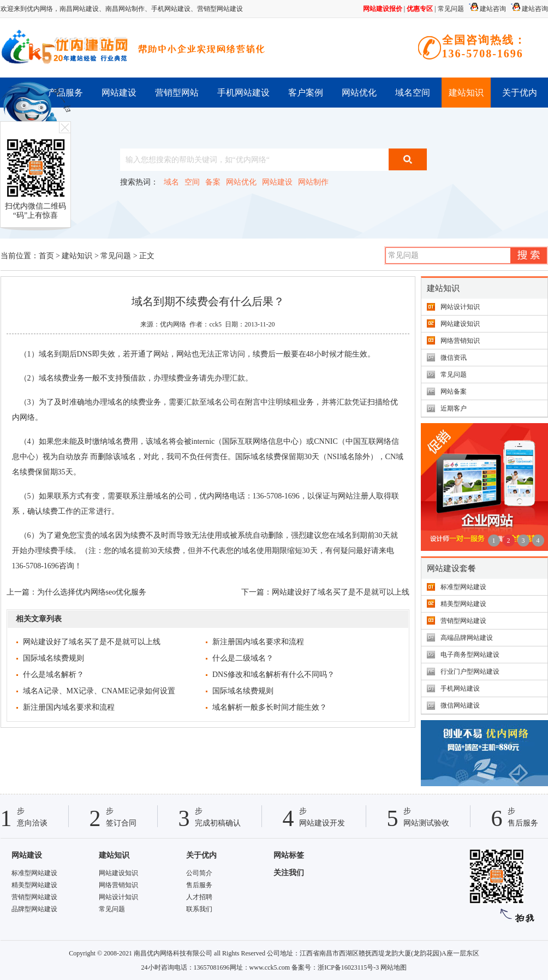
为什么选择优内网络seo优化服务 (92, 592)
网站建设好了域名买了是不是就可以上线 (341, 592)
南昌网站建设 (79, 9)
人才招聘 (199, 897)
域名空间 (413, 93)
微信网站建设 (460, 705)
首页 (46, 256)
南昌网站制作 (125, 9)
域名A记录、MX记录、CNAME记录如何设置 (99, 691)
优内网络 (173, 324)
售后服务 (199, 885)
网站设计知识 (460, 307)
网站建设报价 (383, 9)
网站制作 (313, 182)
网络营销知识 (460, 341)
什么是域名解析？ (53, 675)
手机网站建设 (171, 9)
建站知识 (466, 93)
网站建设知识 (460, 324)
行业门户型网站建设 (470, 672)
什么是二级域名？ (243, 658)
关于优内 (520, 93)
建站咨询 (486, 9)
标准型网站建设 (463, 587)
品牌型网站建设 (34, 909)
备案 (213, 182)
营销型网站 (177, 93)
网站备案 (454, 391)
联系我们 (199, 909)
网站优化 (359, 93)
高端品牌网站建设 (467, 638)
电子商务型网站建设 (470, 655)
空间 (192, 182)
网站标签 (289, 855)
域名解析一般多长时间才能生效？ (270, 707)
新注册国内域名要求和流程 (258, 642)
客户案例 (306, 93)
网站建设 (119, 93)
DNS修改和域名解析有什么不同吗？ (273, 675)
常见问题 (451, 9)
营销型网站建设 (220, 9)
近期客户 (454, 408)
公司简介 (199, 873)
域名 (171, 182)
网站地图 (394, 967)
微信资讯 (454, 358)
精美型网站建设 (463, 604)
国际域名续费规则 (53, 658)
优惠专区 (420, 9)
